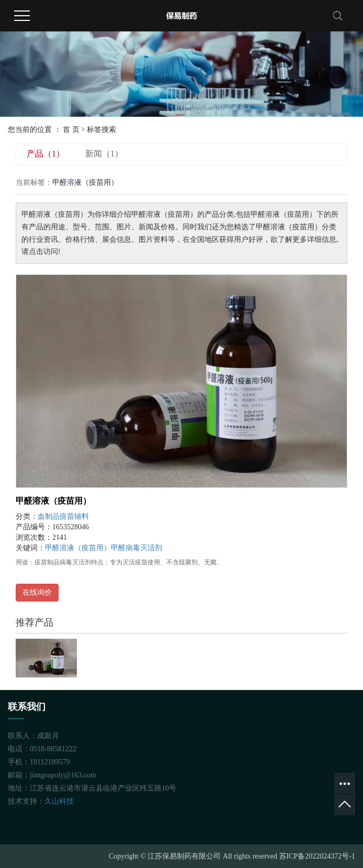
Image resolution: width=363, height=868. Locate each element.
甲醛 (118, 548)
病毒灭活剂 (144, 548)
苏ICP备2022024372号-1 (317, 856)
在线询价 (37, 592)
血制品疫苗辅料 (63, 516)
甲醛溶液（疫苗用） (53, 501)
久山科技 (59, 801)
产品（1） (46, 154)
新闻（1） (104, 154)
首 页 (71, 130)
